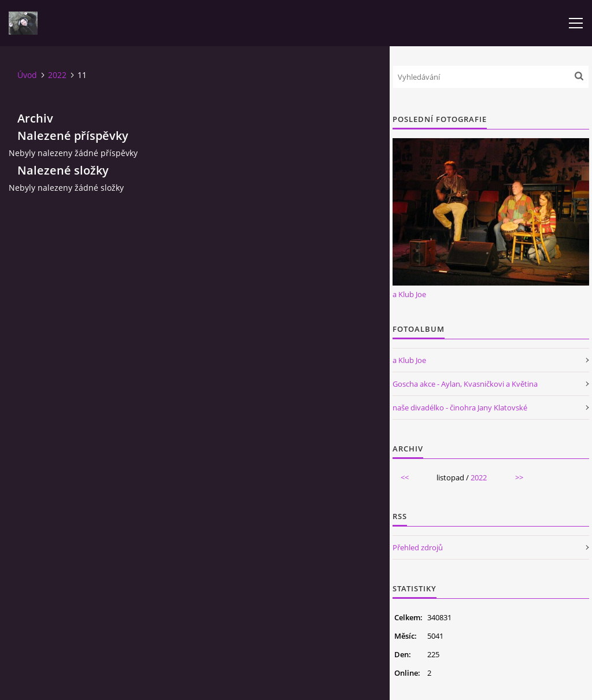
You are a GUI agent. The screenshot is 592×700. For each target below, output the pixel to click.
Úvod (27, 75)
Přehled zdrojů (418, 547)
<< (405, 477)
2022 (57, 75)
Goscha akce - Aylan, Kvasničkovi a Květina (465, 384)
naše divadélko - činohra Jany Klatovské (460, 408)
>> (519, 477)
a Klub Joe (409, 294)
